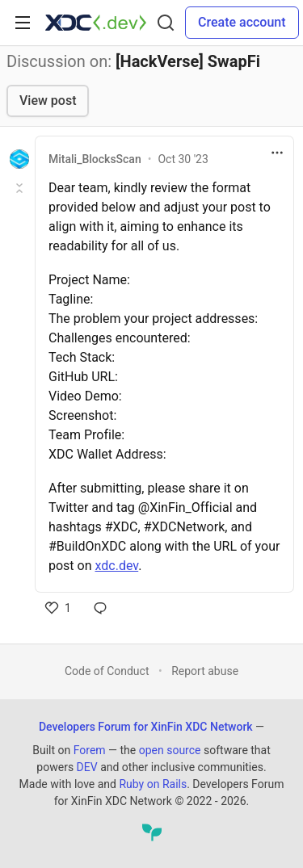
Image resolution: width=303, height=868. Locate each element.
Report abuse (205, 671)
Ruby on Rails (153, 784)
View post (48, 101)
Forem (90, 750)
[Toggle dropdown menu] (277, 153)
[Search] (166, 23)
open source (170, 750)
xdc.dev (117, 566)
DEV (87, 767)
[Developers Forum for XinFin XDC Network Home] (96, 23)
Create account (242, 22)
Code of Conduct (107, 671)
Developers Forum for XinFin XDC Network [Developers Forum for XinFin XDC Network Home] (146, 727)
